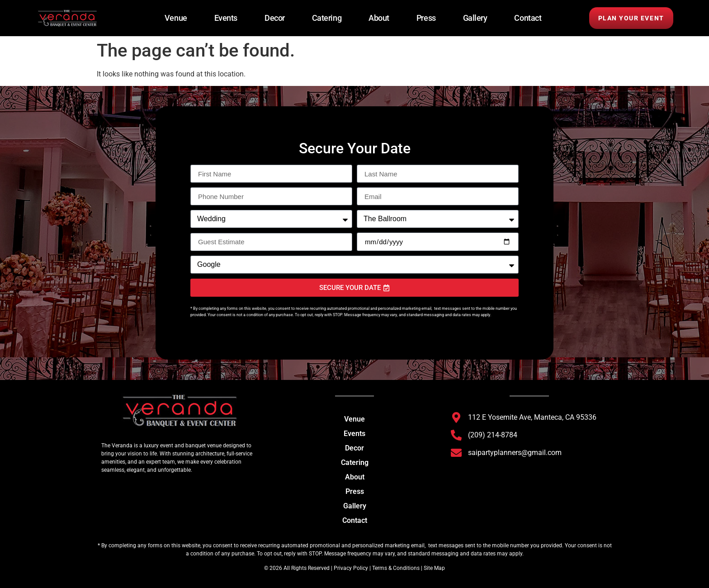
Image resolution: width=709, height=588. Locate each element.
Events (226, 18)
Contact (528, 18)
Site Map (434, 568)
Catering (327, 18)
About (379, 18)
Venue (176, 18)
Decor (275, 18)
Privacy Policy (350, 568)
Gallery (475, 18)
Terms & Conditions (396, 568)
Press (426, 18)
